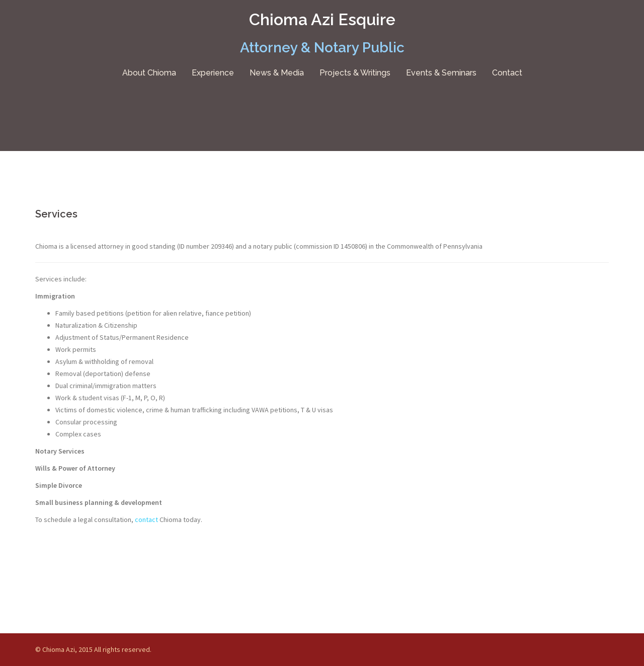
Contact (507, 73)
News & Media (277, 73)
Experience (213, 73)
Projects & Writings (355, 73)
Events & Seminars (441, 73)
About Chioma (149, 73)
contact (147, 520)
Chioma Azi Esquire (322, 19)
